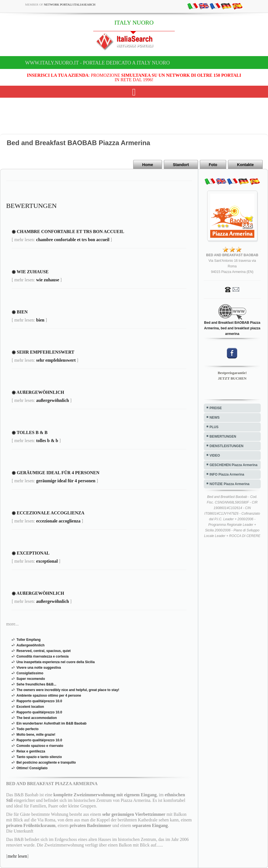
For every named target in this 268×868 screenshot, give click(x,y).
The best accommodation (37, 718)
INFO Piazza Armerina (227, 474)
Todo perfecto (27, 729)
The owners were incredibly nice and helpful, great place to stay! (68, 690)
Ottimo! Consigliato (32, 768)
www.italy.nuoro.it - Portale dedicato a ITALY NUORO (97, 63)
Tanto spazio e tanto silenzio (39, 757)
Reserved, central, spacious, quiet (44, 651)
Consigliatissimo (30, 673)
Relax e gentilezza (31, 751)
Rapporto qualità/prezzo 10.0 (39, 701)
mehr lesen (17, 856)
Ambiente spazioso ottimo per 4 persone (49, 696)
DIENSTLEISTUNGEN (227, 446)
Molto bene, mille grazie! (36, 735)
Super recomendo (31, 679)
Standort (181, 165)
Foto (213, 165)
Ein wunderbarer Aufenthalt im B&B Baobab (52, 723)
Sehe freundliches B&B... (36, 684)
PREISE (216, 408)
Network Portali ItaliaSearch (70, 4)
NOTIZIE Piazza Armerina (230, 484)
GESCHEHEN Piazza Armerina (234, 465)
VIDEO (215, 455)
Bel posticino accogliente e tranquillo (46, 763)
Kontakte (245, 165)
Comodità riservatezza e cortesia (43, 656)
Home (148, 165)
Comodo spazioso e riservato (40, 746)
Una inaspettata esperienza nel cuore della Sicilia (56, 662)
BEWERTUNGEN (223, 437)
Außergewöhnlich (31, 645)
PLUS (214, 427)
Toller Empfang (28, 640)
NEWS (215, 418)
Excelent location (30, 707)
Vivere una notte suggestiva (39, 668)
